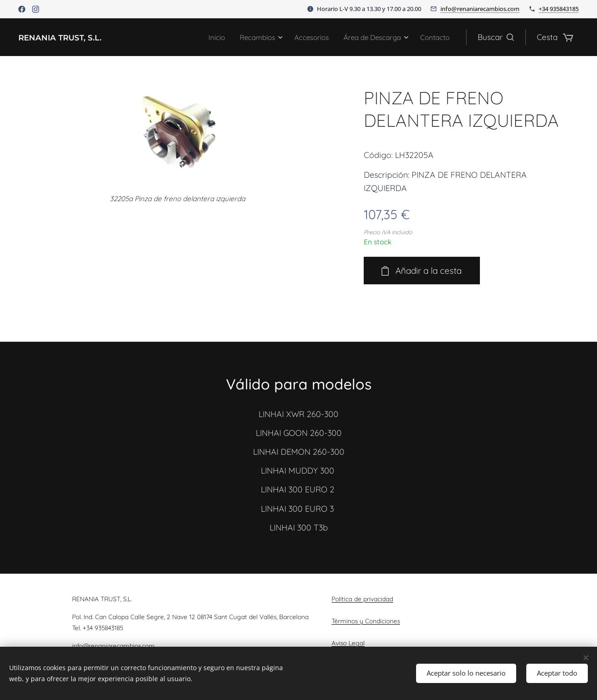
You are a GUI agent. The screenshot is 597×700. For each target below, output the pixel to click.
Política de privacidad (362, 599)
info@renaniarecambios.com (480, 9)
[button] (496, 37)
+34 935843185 (559, 9)
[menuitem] (197, 37)
